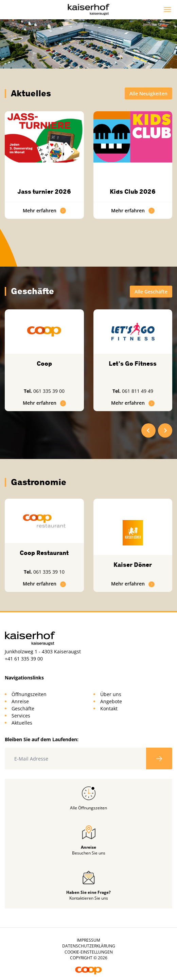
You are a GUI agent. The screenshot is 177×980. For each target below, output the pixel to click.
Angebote (111, 701)
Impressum (88, 940)
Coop (44, 364)
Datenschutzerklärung (89, 946)
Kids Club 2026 (133, 192)
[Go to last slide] (148, 430)
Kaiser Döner (133, 565)
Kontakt (109, 708)
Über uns (111, 694)
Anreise (20, 701)
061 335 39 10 (49, 572)
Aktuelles (22, 723)
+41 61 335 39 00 (24, 659)
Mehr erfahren (45, 210)
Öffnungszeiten (29, 694)
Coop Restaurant (44, 553)
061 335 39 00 (49, 391)
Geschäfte (23, 708)
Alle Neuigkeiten (148, 93)
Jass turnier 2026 (44, 192)
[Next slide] (165, 430)
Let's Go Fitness (133, 364)
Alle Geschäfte (151, 292)
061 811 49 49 (138, 391)
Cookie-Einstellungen (89, 952)
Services (21, 716)
